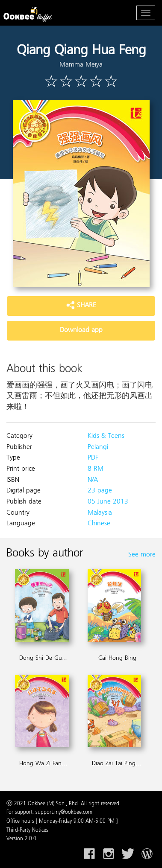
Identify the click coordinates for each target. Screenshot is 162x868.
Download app (81, 330)
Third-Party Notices (27, 830)
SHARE (81, 306)
